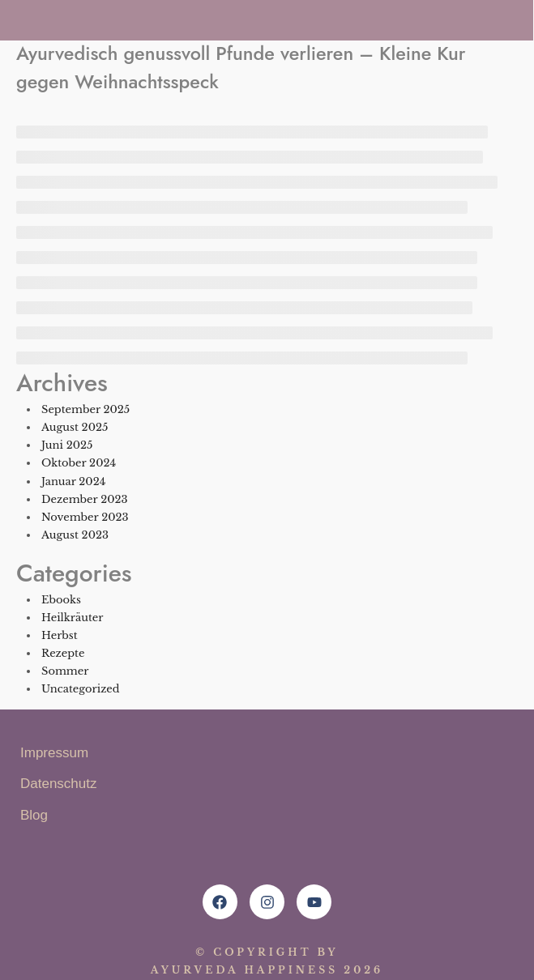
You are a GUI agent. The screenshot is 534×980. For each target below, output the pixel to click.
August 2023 (75, 535)
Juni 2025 (67, 445)
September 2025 (85, 409)
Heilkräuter (73, 618)
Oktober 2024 (79, 463)
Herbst (60, 635)
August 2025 (75, 427)
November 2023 (85, 517)
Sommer (65, 671)
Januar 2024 (73, 481)
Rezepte (63, 653)
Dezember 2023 (84, 499)
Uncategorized (81, 689)
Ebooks (61, 600)
